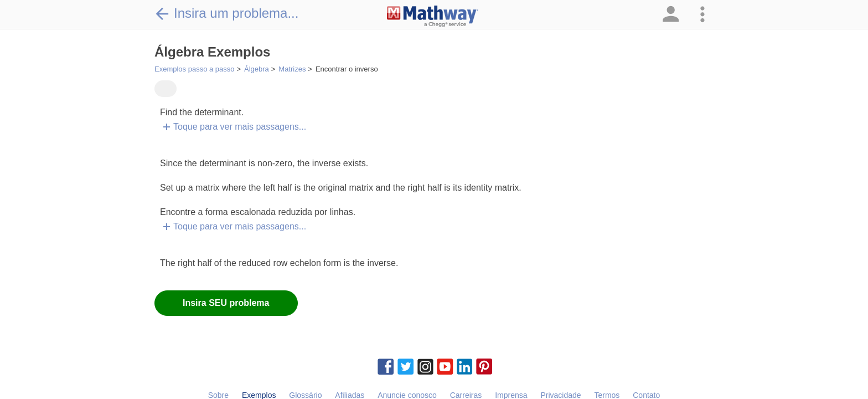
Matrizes (292, 69)
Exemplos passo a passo (195, 69)
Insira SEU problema (226, 303)
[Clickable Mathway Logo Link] (433, 17)
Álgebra (257, 69)
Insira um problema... (226, 13)
